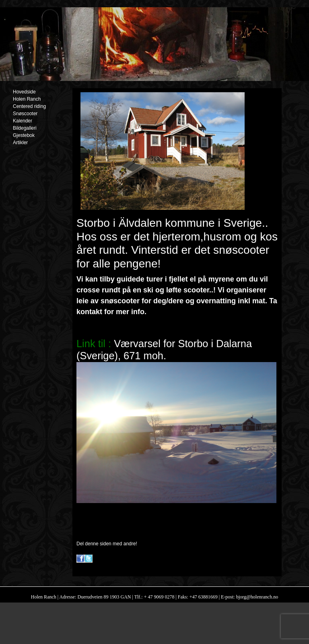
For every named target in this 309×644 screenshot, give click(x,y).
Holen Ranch (27, 99)
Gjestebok (24, 135)
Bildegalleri (25, 128)
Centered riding (29, 106)
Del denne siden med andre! (107, 544)
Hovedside (24, 92)
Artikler (20, 143)
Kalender (23, 121)
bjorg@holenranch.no (256, 597)
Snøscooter (25, 114)
